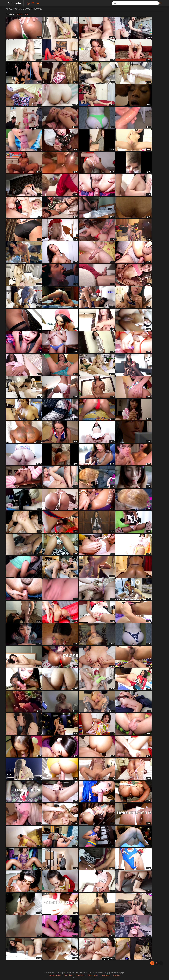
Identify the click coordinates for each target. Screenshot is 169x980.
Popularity (20, 14)
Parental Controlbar (55, 975)
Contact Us (116, 975)
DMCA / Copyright (93, 975)
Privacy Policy (80, 975)
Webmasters (106, 975)
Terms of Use (68, 975)
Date (27, 14)
